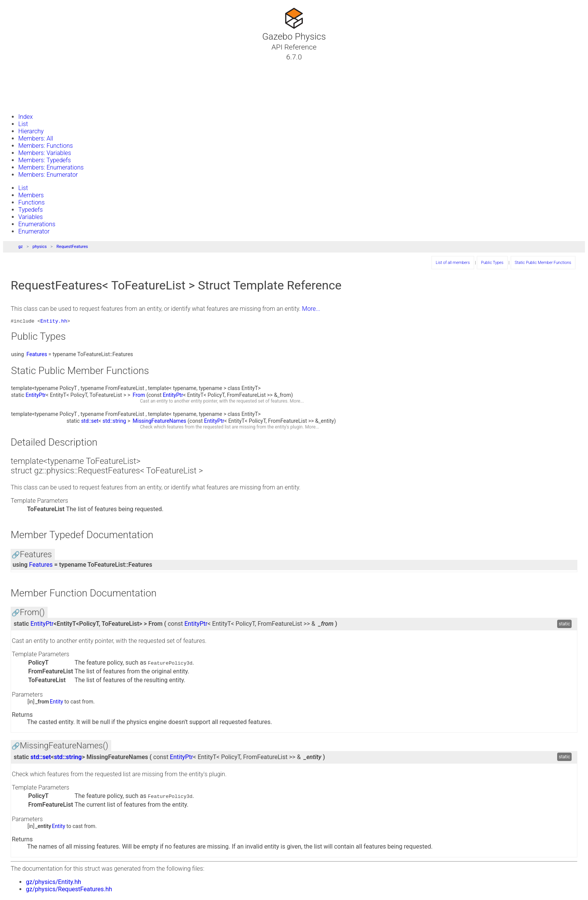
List (23, 124)
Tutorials (26, 66)
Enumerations (37, 224)
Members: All (36, 138)
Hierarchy (31, 131)
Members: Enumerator (48, 175)
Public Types (492, 263)
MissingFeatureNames (160, 422)
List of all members (453, 263)
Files (20, 93)
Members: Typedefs (45, 160)
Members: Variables (45, 153)
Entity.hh (54, 322)
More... (311, 309)
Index (26, 117)
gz (21, 247)
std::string (114, 422)
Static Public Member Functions (543, 263)
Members (31, 195)
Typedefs (30, 210)
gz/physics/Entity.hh (54, 883)
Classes (24, 75)
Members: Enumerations (51, 167)
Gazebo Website (36, 102)
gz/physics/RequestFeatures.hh (69, 890)
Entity (57, 703)
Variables (30, 217)
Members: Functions (46, 146)
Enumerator (34, 231)
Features (37, 355)
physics (39, 247)
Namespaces (32, 84)
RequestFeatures (72, 247)
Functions (31, 202)
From (139, 396)
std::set (90, 422)
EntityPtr (36, 396)
